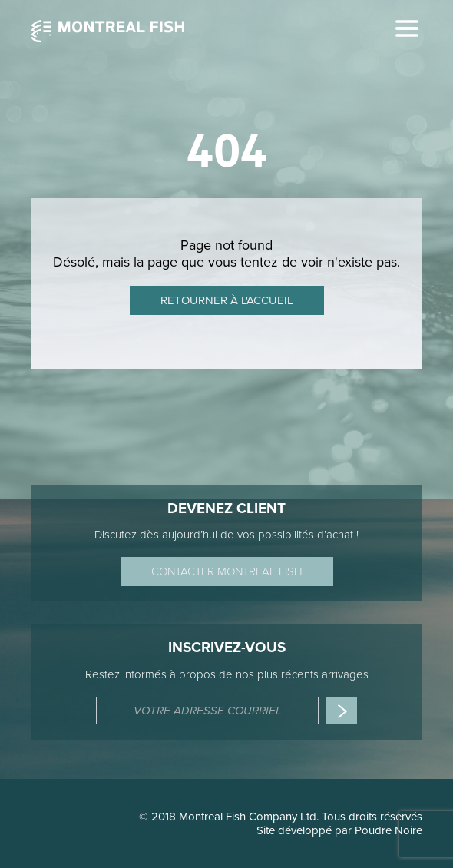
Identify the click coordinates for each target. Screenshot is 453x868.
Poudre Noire (389, 830)
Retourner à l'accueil (227, 300)
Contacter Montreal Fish (227, 571)
